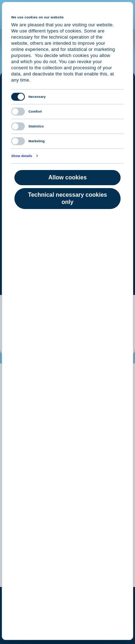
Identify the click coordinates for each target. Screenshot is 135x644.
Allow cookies (67, 177)
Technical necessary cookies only (67, 198)
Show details (22, 156)
